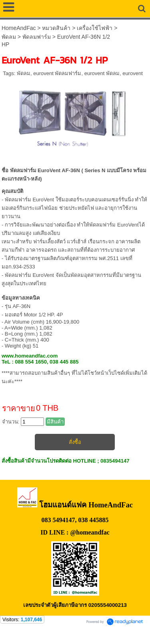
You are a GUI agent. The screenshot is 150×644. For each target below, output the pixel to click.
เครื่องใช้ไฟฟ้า (95, 28)
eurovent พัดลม (102, 73)
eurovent (133, 73)
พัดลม (9, 37)
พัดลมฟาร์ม (37, 37)
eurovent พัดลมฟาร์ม (57, 73)
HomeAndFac (19, 28)
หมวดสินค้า (56, 28)
